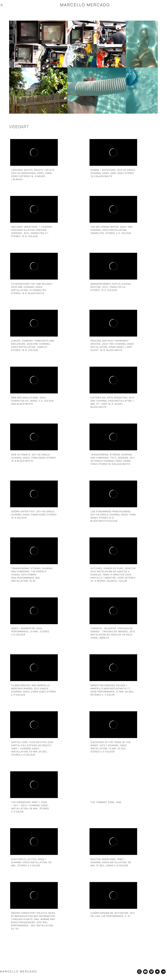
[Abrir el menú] (2, 5)
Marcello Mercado (85, 5)
